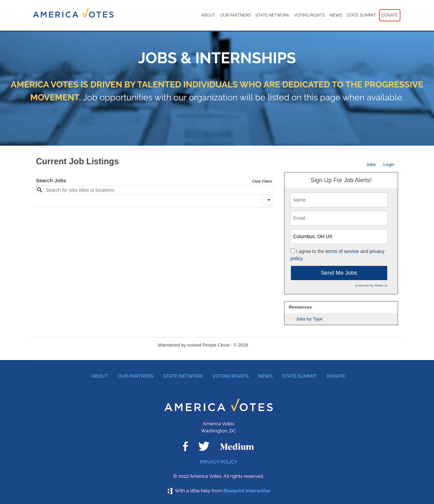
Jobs (371, 164)
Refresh (268, 345)
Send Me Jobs (339, 273)
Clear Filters (262, 181)
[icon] (269, 200)
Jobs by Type (309, 319)
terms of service (342, 251)
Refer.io (381, 286)
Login (389, 164)
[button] (268, 201)
